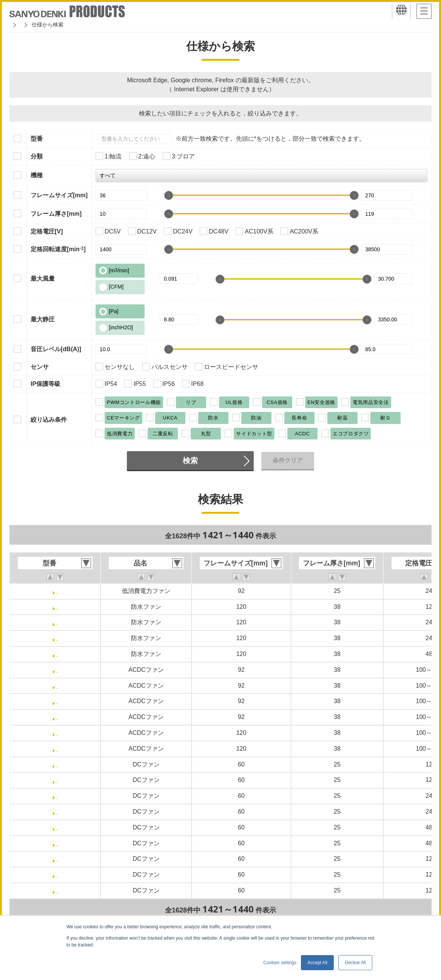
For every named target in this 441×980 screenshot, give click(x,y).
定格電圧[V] (47, 231)
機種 (37, 175)
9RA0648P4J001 (57, 827)
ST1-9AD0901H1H (57, 686)
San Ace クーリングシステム (71, 25)
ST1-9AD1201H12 (57, 733)
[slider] (169, 195)
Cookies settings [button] (280, 963)
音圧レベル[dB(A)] (56, 349)
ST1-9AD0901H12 (57, 670)
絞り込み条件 (49, 420)
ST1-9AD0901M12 (57, 701)
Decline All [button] (355, 963)
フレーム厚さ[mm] (56, 214)
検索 (190, 461)
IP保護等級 (45, 384)
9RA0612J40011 (57, 875)
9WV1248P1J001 (57, 654)
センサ (40, 367)
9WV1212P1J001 (57, 607)
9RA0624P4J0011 (57, 812)
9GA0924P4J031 (57, 591)
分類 (37, 156)
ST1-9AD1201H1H (57, 749)
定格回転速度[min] (58, 249)
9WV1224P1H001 (57, 622)
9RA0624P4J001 (57, 796)
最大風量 (43, 279)
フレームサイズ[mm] (59, 195)
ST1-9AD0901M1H (57, 717)
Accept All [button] (317, 963)
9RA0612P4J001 (57, 764)
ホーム (17, 25)
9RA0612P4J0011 (57, 780)
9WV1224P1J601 (57, 638)
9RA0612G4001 (57, 890)
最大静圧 (43, 319)
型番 (37, 139)
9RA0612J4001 (57, 859)
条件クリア (288, 460)
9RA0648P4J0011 (57, 843)
